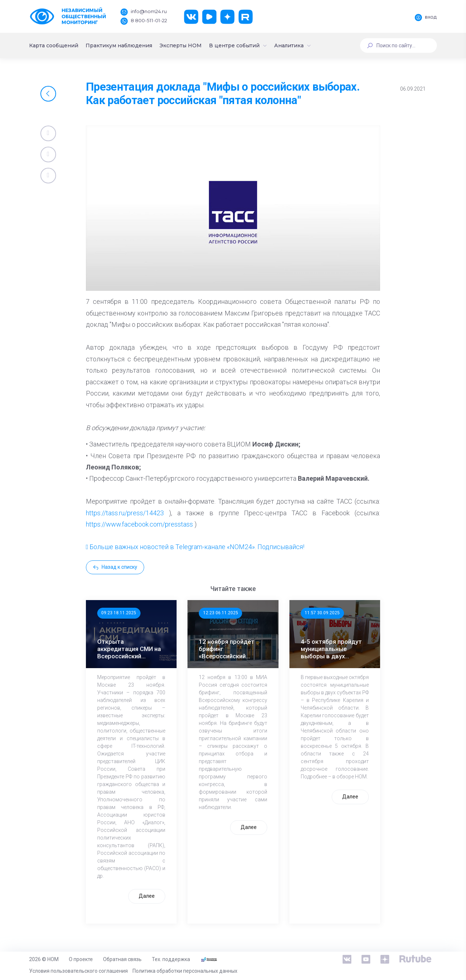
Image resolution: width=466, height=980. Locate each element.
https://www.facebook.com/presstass (139, 524)
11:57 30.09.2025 (322, 613)
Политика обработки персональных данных (185, 971)
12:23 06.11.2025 (221, 613)
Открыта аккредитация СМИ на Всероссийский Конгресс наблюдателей (129, 649)
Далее (147, 896)
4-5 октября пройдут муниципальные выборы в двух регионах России (331, 649)
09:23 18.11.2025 (119, 613)
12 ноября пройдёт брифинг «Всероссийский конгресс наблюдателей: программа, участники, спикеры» (232, 649)
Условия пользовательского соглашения (78, 971)
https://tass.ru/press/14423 (125, 513)
